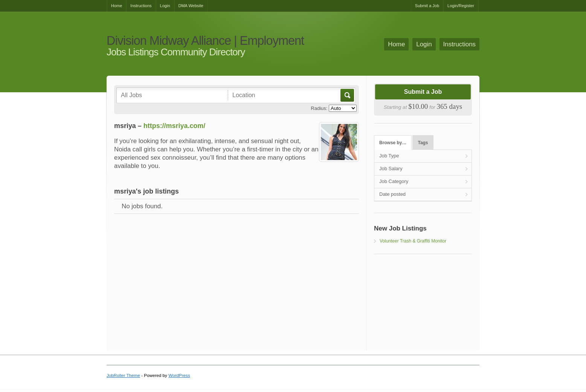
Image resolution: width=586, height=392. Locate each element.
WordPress (179, 375)
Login (165, 6)
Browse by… (393, 143)
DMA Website (191, 6)
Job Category (394, 181)
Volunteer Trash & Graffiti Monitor (413, 241)
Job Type (389, 156)
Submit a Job (427, 6)
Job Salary (391, 169)
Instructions (141, 6)
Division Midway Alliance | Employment (205, 41)
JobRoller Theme (123, 375)
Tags (423, 143)
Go (347, 95)
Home (117, 6)
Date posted (392, 194)
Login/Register (461, 6)
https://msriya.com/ (174, 126)
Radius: (319, 108)
